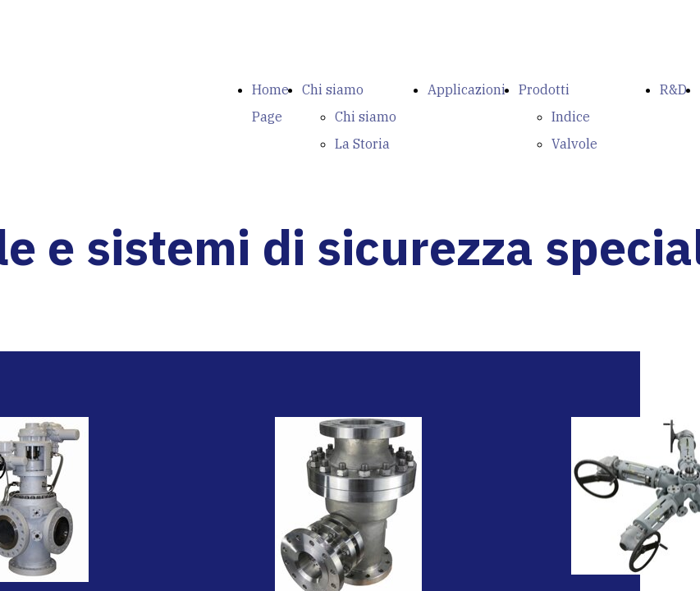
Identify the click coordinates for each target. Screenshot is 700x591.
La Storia (362, 144)
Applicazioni (467, 89)
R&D (673, 89)
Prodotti (544, 89)
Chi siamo (333, 89)
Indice (571, 117)
